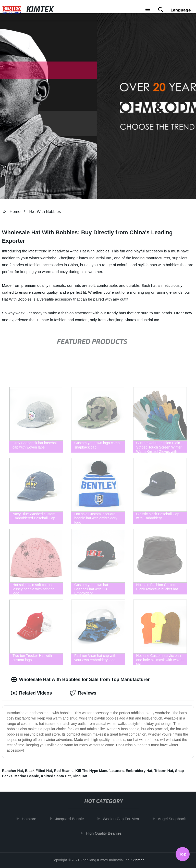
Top (183, 855)
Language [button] (181, 10)
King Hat (80, 776)
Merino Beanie (27, 776)
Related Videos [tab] (32, 693)
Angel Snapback (175, 819)
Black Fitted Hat (39, 771)
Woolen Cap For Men (124, 819)
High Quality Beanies (107, 833)
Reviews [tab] (83, 693)
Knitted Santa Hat (56, 776)
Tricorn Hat (164, 771)
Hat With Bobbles (45, 212)
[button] (148, 10)
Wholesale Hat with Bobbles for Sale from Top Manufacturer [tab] (80, 680)
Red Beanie (64, 771)
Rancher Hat (13, 771)
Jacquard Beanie (73, 819)
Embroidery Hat (139, 771)
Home (15, 212)
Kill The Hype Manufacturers (100, 771)
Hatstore (32, 819)
